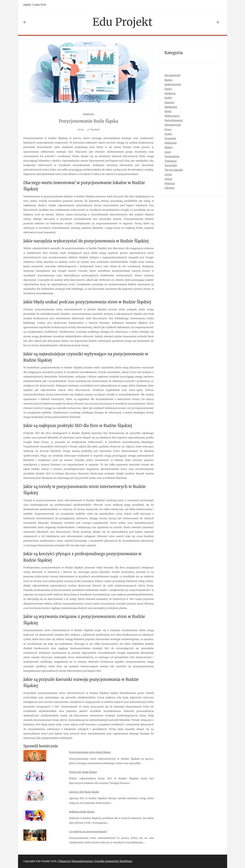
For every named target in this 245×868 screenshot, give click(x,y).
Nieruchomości (174, 120)
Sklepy (169, 147)
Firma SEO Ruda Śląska (83, 772)
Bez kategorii (173, 75)
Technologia (172, 156)
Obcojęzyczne (173, 125)
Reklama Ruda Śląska (82, 812)
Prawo (168, 134)
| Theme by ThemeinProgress (75, 861)
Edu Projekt (123, 22)
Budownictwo (173, 84)
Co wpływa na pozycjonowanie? (88, 832)
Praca (168, 129)
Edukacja (170, 93)
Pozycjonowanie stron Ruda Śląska (90, 752)
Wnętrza (170, 183)
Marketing (89, 114)
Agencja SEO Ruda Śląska (84, 792)
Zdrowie (169, 188)
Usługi (169, 179)
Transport (171, 161)
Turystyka (171, 165)
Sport (168, 152)
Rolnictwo (171, 143)
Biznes (169, 80)
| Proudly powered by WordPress (113, 861)
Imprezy (170, 102)
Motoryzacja (172, 116)
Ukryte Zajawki (174, 170)
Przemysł (170, 138)
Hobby (169, 98)
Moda (168, 111)
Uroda (168, 174)
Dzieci (168, 89)
